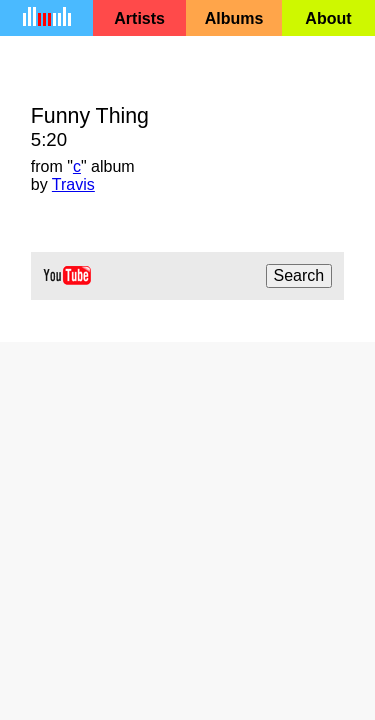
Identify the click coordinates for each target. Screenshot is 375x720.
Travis (73, 184)
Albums (234, 18)
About (328, 18)
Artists (139, 18)
